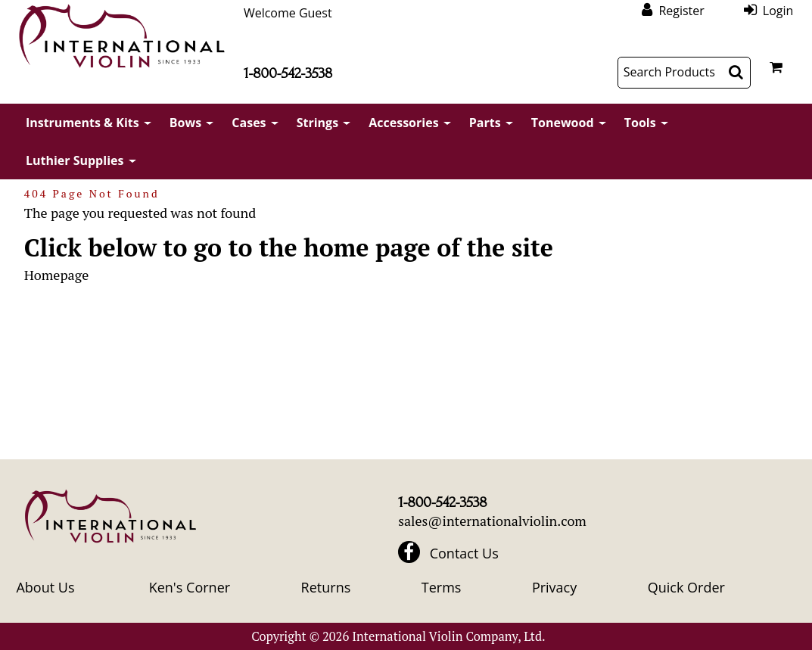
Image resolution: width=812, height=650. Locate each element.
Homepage (56, 275)
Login (778, 10)
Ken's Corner (190, 587)
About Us (45, 587)
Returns (326, 587)
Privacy (554, 587)
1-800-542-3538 (288, 73)
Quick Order (686, 587)
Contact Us (464, 553)
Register (681, 10)
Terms (442, 587)
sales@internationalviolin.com (492, 521)
